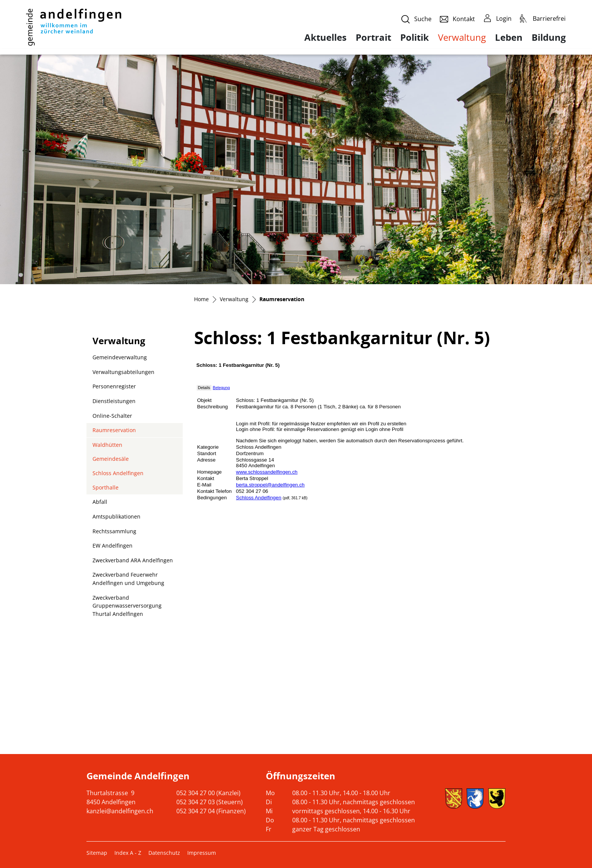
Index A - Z (128, 853)
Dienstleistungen (114, 401)
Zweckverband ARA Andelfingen (133, 560)
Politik (415, 37)
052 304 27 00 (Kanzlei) (208, 793)
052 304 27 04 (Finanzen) (211, 811)
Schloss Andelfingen (118, 473)
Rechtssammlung (114, 531)
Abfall (100, 502)
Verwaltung (462, 37)
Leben (509, 37)
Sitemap (97, 853)
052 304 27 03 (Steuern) (210, 802)
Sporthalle (106, 487)
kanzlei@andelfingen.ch (120, 811)
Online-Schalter (112, 416)
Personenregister (114, 386)
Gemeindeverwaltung (120, 357)
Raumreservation (114, 432)
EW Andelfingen (113, 546)
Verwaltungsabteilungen (123, 372)
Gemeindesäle (111, 459)
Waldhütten (107, 445)
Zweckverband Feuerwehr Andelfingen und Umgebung (128, 579)
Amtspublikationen (116, 516)
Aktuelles (325, 37)
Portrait (373, 37)
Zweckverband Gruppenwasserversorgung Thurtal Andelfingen (127, 606)
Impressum (202, 853)
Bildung (549, 37)
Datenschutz (164, 853)
